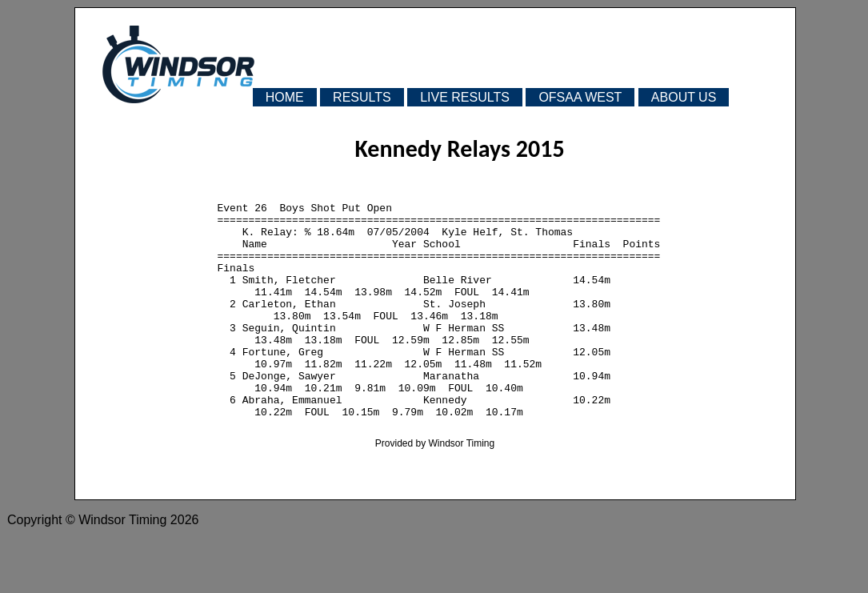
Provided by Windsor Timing (435, 489)
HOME (285, 97)
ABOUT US (684, 97)
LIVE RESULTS (465, 97)
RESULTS (362, 97)
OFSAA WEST (580, 97)
